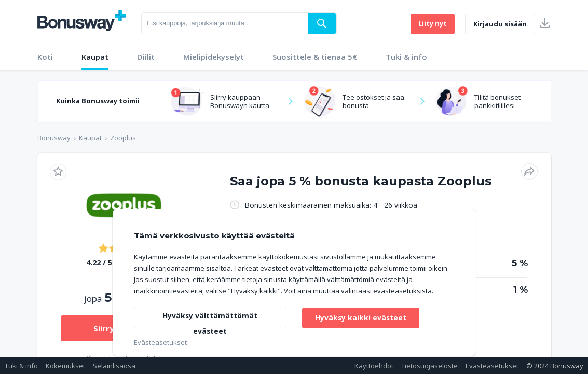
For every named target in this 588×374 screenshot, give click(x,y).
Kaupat (95, 57)
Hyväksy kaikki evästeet (361, 318)
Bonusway (54, 138)
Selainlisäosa (114, 366)
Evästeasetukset (492, 366)
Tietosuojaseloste (429, 366)
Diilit (146, 57)
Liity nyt (433, 23)
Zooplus (123, 138)
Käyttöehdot (374, 366)
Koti (45, 57)
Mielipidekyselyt (214, 57)
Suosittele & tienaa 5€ (315, 57)
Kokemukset (65, 366)
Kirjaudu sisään (500, 24)
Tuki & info (406, 57)
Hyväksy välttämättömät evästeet (210, 319)
